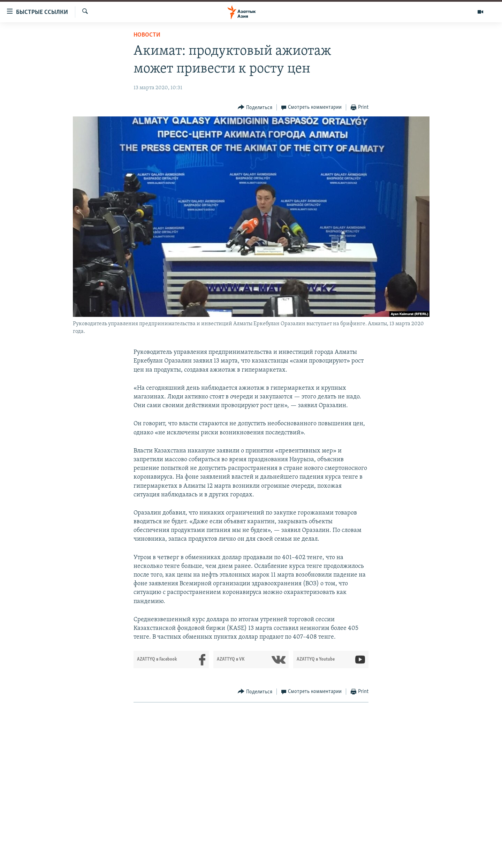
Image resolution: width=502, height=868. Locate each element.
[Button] (255, 108)
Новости (147, 35)
